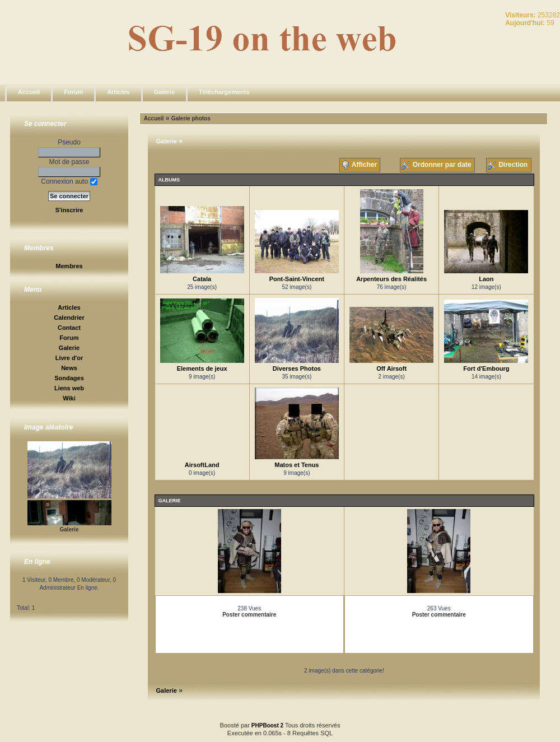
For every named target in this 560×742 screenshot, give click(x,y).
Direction (509, 165)
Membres (69, 266)
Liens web (69, 388)
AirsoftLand (202, 465)
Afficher (360, 165)
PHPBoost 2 (267, 725)
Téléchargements (224, 92)
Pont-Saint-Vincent (297, 279)
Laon (486, 279)
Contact (69, 328)
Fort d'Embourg (486, 368)
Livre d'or (69, 358)
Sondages (69, 378)
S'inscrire (69, 210)
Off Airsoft (391, 368)
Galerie (164, 92)
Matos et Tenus (297, 465)
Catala (202, 279)
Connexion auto (69, 181)
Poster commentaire (249, 615)
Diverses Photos (297, 368)
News (69, 368)
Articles (118, 92)
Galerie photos (191, 118)
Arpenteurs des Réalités (391, 279)
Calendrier (69, 318)
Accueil (29, 92)
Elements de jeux (202, 368)
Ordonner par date (437, 165)
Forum (73, 92)
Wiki (69, 398)
